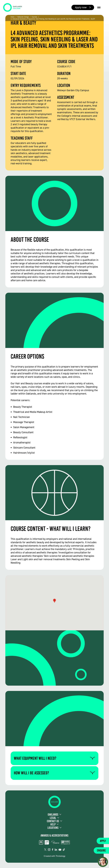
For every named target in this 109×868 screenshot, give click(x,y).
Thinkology (60, 856)
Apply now (81, 7)
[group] (54, 35)
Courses (34, 17)
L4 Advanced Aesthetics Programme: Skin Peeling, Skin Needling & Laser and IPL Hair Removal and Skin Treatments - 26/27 (53, 19)
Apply (103, 841)
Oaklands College (23, 17)
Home (13, 17)
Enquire (101, 850)
